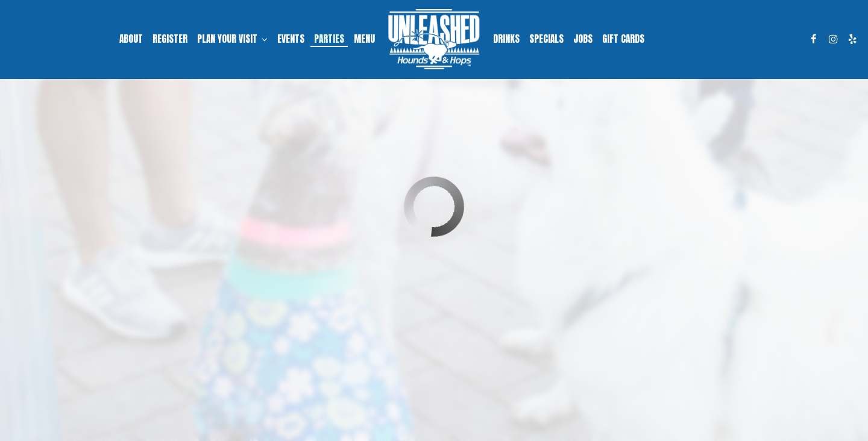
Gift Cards (623, 39)
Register (170, 39)
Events (291, 39)
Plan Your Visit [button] (232, 39)
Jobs (583, 39)
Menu (364, 39)
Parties (329, 39)
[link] (434, 39)
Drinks (506, 39)
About (131, 39)
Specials (546, 39)
